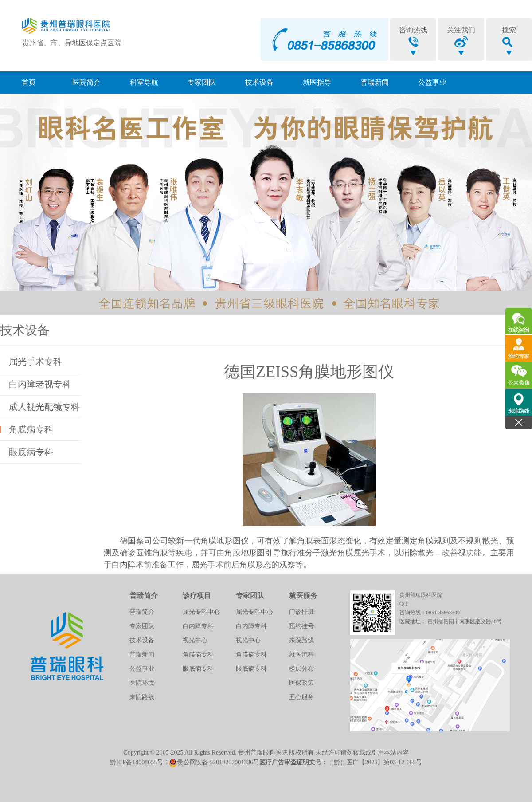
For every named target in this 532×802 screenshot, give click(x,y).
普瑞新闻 (375, 82)
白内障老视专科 (40, 384)
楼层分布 (301, 669)
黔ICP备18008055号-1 (139, 762)
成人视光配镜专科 (44, 407)
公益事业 (432, 82)
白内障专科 (198, 626)
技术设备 (259, 82)
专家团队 (202, 82)
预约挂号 (301, 626)
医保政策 (301, 683)
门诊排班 (301, 612)
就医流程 (301, 655)
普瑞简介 (142, 612)
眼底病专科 (31, 452)
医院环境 (142, 683)
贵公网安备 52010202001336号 (214, 762)
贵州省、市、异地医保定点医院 (72, 43)
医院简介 (86, 82)
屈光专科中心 (201, 612)
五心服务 (301, 697)
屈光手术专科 (35, 362)
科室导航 (144, 82)
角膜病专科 (31, 429)
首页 (29, 82)
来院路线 (142, 697)
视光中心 (195, 640)
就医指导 (317, 82)
